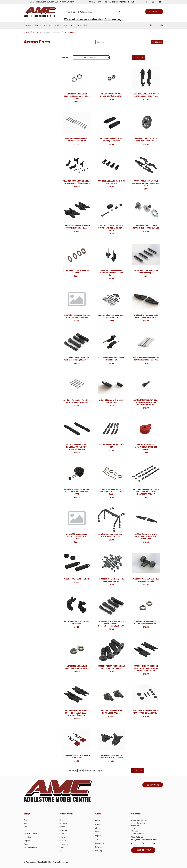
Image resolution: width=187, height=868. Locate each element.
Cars (36, 32)
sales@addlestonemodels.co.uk (120, 2)
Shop (37, 25)
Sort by (64, 57)
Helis (61, 820)
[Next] (142, 58)
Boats (26, 820)
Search (157, 42)
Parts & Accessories (51, 32)
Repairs (57, 25)
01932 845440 (95, 2)
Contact (68, 25)
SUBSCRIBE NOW (143, 850)
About (47, 25)
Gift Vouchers (82, 25)
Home (28, 25)
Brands (28, 58)
